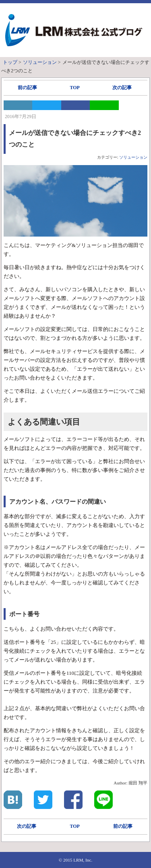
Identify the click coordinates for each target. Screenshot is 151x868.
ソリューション (133, 157)
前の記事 (27, 88)
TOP (74, 88)
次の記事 (122, 88)
